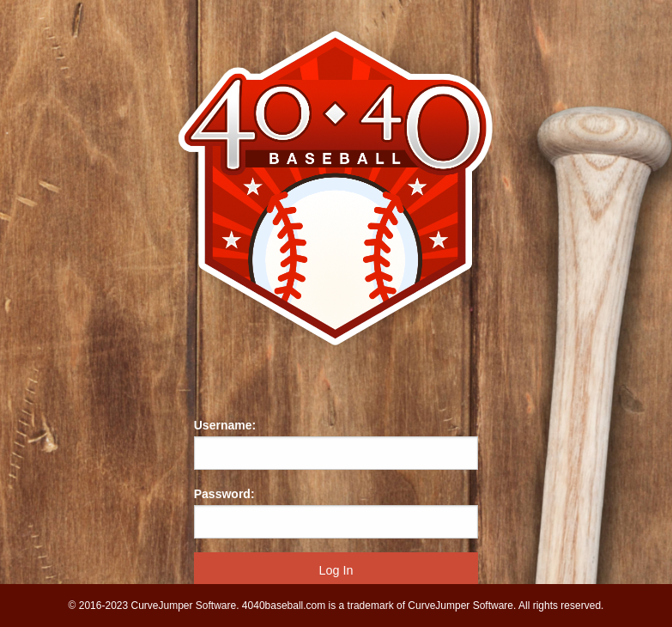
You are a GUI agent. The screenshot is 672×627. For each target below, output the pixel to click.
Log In (336, 570)
